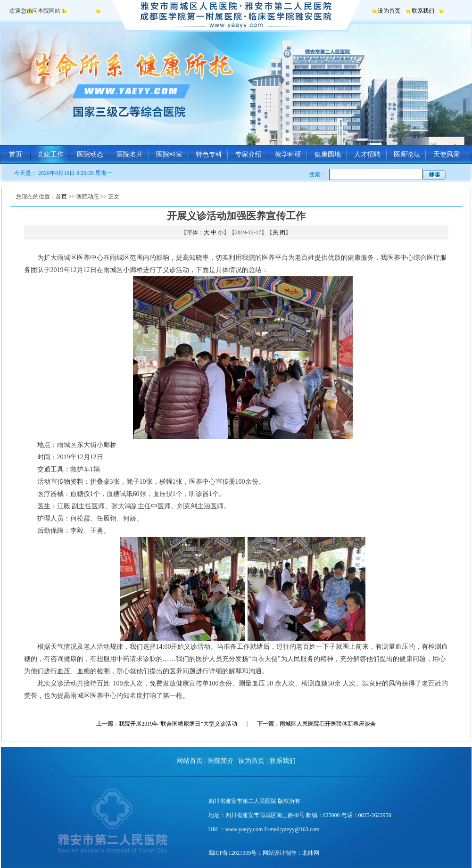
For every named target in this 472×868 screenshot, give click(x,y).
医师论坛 (407, 154)
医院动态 (90, 154)
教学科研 (288, 154)
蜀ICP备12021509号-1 (235, 853)
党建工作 (50, 154)
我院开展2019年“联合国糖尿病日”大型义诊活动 (178, 724)
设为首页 (389, 11)
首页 (16, 154)
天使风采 (447, 154)
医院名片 (130, 154)
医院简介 (221, 761)
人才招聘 (367, 154)
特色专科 (209, 154)
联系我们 (423, 11)
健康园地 (328, 154)
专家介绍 (248, 154)
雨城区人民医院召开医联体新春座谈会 (328, 724)
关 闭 (279, 232)
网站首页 (190, 761)
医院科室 (169, 154)
